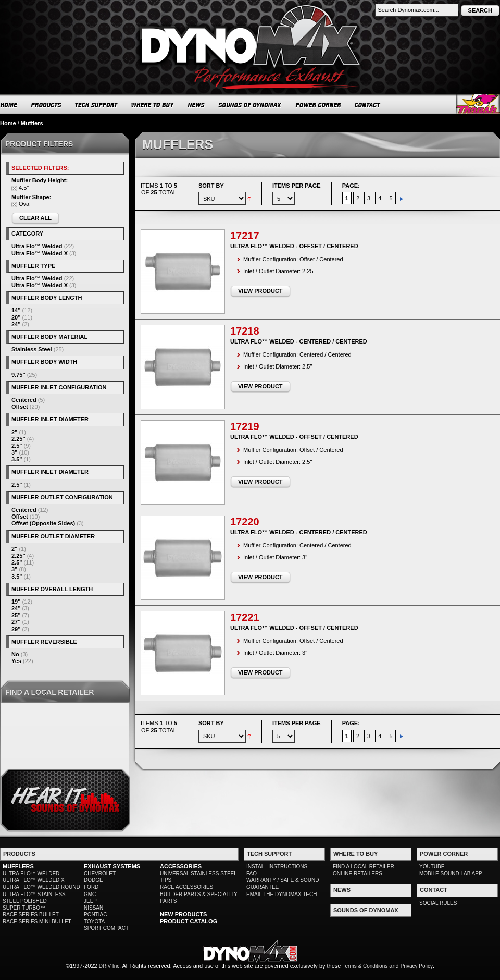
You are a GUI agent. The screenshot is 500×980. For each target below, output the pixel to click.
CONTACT (368, 105)
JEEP (90, 901)
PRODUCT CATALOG (189, 921)
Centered (24, 400)
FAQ (252, 873)
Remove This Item (14, 188)
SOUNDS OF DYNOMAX (250, 105)
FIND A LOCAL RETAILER (364, 867)
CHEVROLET (100, 873)
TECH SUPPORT (97, 105)
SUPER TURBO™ (24, 908)
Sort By (211, 186)
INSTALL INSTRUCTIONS (277, 867)
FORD (91, 887)
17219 (245, 426)
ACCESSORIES (181, 866)
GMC (90, 894)
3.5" (17, 459)
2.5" (17, 446)
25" (16, 615)
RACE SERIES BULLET (31, 915)
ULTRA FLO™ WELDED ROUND (41, 887)
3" (14, 452)
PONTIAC (95, 915)
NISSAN (93, 908)
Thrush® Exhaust (478, 104)
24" (16, 324)
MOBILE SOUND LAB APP (451, 873)
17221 (245, 617)
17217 (245, 236)
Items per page (297, 186)
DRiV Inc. (110, 966)
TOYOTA (94, 921)
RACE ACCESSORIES (186, 887)
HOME (9, 105)
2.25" (18, 439)
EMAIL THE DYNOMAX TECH (282, 894)
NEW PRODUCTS (183, 914)
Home (8, 123)
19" (16, 602)
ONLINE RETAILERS (358, 873)
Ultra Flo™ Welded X (40, 253)
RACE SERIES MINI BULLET (37, 921)
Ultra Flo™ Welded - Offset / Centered (294, 246)
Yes (16, 661)
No (15, 654)
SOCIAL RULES (438, 903)
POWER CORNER (318, 105)
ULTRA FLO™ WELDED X (34, 880)
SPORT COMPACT (106, 928)
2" (14, 432)
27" (16, 622)
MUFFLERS (18, 866)
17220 (245, 522)
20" (16, 317)
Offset (20, 407)
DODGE (93, 880)
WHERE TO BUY (153, 105)
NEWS (196, 105)
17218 (245, 331)
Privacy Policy (417, 966)
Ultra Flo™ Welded (37, 246)
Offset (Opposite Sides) (43, 523)
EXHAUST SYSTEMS (112, 866)
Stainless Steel (32, 349)
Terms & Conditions (365, 966)
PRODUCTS (46, 105)
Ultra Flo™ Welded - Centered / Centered (299, 341)
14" (16, 310)
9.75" (18, 375)
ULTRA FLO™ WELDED (31, 873)
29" (16, 629)
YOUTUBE (432, 867)
